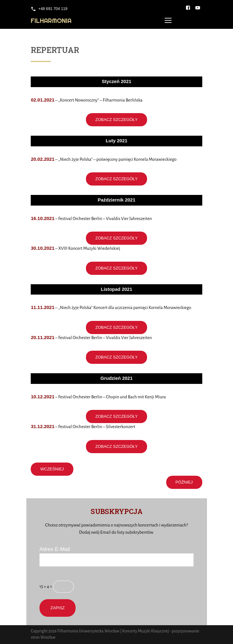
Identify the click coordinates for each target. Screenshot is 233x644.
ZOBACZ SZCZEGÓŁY (116, 120)
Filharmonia (51, 21)
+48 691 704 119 (53, 9)
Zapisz (58, 608)
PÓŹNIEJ (184, 482)
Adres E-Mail (55, 549)
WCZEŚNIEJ (52, 469)
